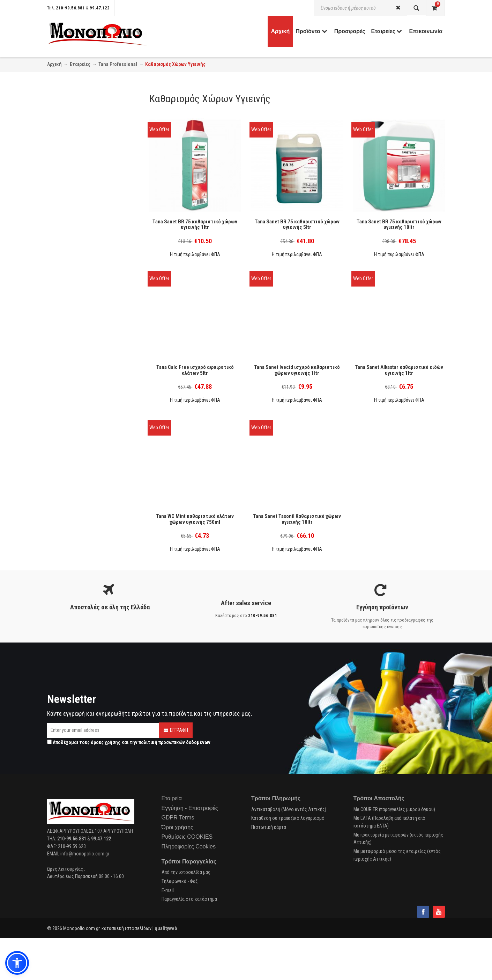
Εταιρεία (172, 798)
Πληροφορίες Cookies (189, 847)
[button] (17, 963)
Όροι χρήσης (177, 827)
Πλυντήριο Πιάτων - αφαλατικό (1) (91, 170)
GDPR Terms (178, 818)
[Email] (103, 730)
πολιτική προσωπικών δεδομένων (174, 742)
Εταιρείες (80, 64)
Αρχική (54, 64)
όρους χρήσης (106, 742)
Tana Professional (118, 64)
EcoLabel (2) (69, 201)
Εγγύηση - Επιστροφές (190, 808)
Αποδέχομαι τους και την (129, 742)
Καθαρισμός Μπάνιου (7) (81, 161)
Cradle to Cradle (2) (76, 192)
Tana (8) (65, 223)
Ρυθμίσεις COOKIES (187, 837)
